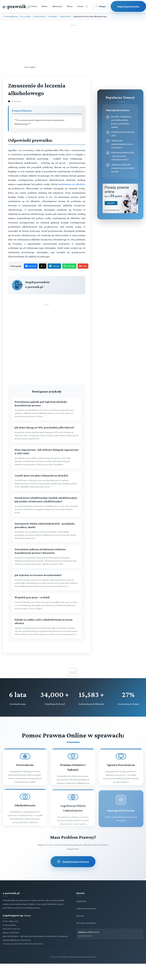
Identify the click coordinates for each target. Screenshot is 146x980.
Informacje (57, 6)
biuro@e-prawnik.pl (86, 915)
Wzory (70, 6)
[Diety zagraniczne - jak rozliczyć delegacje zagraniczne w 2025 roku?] (47, 449)
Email (83, 266)
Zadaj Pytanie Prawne (73, 854)
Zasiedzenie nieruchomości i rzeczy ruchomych (122, 144)
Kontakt (80, 908)
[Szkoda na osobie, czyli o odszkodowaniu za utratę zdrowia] (47, 619)
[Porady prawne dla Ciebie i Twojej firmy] (120, 212)
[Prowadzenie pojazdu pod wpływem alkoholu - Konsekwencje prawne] (47, 402)
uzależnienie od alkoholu (72, 184)
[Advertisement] (73, 46)
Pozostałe (53, 16)
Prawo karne (40, 16)
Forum (80, 6)
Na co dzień (26, 16)
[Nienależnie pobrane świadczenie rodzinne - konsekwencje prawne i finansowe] (47, 549)
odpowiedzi (65, 16)
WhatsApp (69, 266)
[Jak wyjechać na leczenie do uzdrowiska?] (47, 573)
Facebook (31, 266)
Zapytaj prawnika (128, 6)
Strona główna (11, 16)
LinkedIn (54, 266)
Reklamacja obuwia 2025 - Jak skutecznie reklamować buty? (123, 156)
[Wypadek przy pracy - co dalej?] (47, 595)
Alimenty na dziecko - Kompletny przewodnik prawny (123, 168)
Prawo (34, 6)
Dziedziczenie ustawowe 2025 (123, 134)
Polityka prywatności (86, 901)
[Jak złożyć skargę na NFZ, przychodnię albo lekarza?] (47, 425)
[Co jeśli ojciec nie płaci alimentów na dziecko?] (47, 473)
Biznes (45, 6)
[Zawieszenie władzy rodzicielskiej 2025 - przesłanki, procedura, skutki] (47, 523)
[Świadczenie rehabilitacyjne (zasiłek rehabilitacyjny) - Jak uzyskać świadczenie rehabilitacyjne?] (47, 498)
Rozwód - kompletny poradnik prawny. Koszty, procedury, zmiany (121, 122)
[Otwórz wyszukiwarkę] (87, 6)
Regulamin (81, 894)
